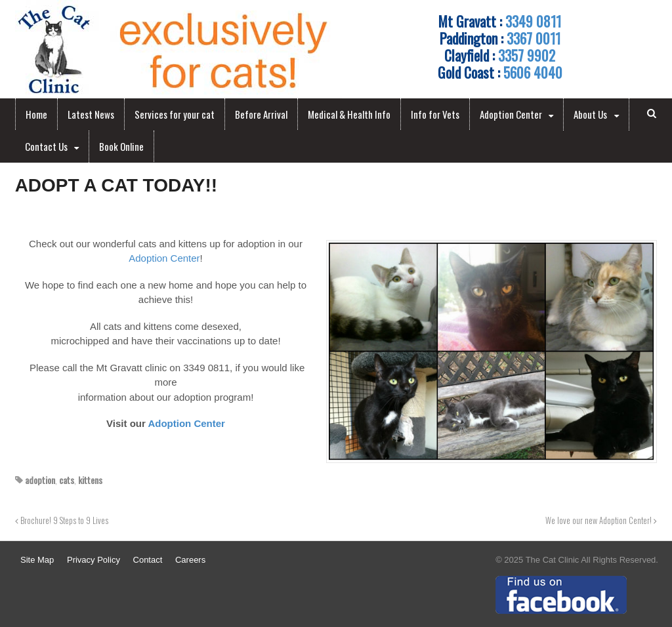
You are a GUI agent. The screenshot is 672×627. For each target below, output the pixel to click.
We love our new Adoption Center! (601, 520)
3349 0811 (533, 21)
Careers (190, 560)
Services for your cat (175, 114)
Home (36, 114)
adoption (40, 480)
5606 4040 (533, 72)
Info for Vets (435, 114)
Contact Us (46, 146)
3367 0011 (534, 38)
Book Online (121, 146)
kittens (90, 480)
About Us (590, 114)
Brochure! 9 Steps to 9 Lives (62, 520)
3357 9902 (527, 55)
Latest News (91, 114)
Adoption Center (511, 114)
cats (67, 480)
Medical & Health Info (349, 114)
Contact (148, 560)
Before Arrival (261, 114)
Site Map (37, 560)
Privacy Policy (94, 560)
